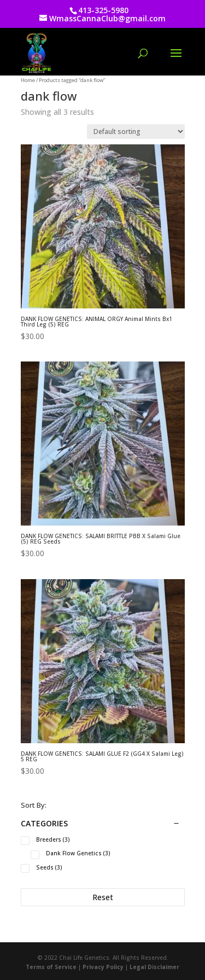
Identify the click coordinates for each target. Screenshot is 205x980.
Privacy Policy (103, 967)
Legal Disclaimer (154, 967)
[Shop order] (136, 132)
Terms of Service (51, 967)
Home (28, 80)
